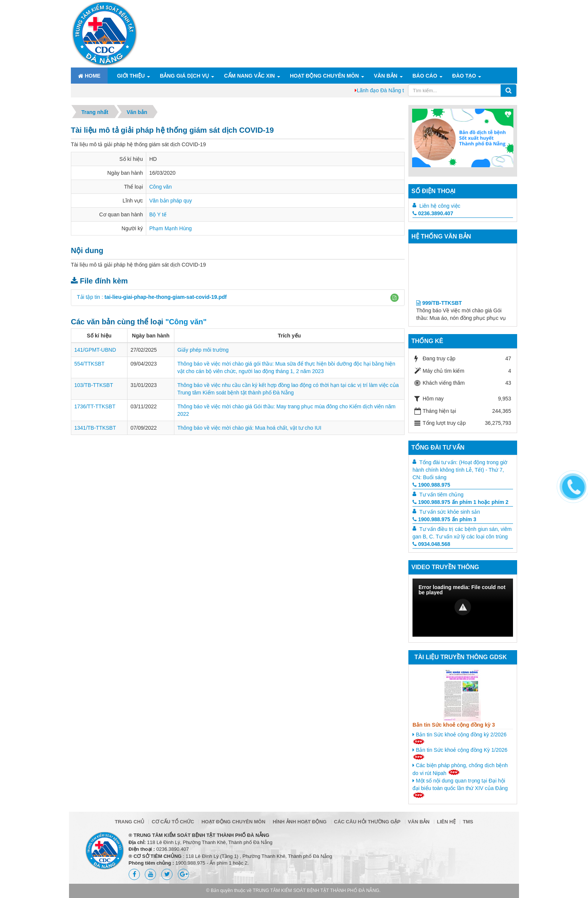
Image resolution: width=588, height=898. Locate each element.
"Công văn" (186, 322)
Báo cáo (425, 76)
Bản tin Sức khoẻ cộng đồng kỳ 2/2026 (460, 738)
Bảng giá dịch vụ (184, 76)
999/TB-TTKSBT (439, 308)
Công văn (160, 187)
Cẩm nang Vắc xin (249, 76)
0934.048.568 (431, 544)
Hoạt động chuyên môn (324, 76)
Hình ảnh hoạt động (300, 822)
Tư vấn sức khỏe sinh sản (450, 512)
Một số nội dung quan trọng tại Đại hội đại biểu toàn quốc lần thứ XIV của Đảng (460, 788)
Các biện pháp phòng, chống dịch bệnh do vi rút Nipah (460, 769)
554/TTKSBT (89, 364)
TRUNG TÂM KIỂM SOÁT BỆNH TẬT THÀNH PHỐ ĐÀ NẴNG (316, 891)
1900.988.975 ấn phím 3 (444, 519)
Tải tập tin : (152, 297)
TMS (468, 822)
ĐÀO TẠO (464, 76)
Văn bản (386, 76)
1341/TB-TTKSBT (95, 428)
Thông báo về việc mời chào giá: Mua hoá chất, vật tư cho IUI (249, 428)
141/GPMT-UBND (95, 350)
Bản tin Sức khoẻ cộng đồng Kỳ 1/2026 (460, 753)
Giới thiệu (131, 76)
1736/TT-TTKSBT (95, 406)
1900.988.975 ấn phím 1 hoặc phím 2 (460, 502)
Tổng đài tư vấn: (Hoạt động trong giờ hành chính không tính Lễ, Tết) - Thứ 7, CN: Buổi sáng (460, 470)
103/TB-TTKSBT (94, 385)
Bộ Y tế (158, 214)
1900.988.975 (431, 485)
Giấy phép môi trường (203, 350)
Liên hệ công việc (440, 206)
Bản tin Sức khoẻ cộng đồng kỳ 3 (454, 725)
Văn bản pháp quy (171, 201)
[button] (394, 298)
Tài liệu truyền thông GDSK (460, 657)
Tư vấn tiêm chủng (441, 495)
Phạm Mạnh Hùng (170, 228)
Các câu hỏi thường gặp (367, 822)
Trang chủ (130, 822)
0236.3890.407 (433, 213)
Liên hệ (446, 822)
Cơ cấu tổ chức (173, 822)
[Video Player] (463, 608)
